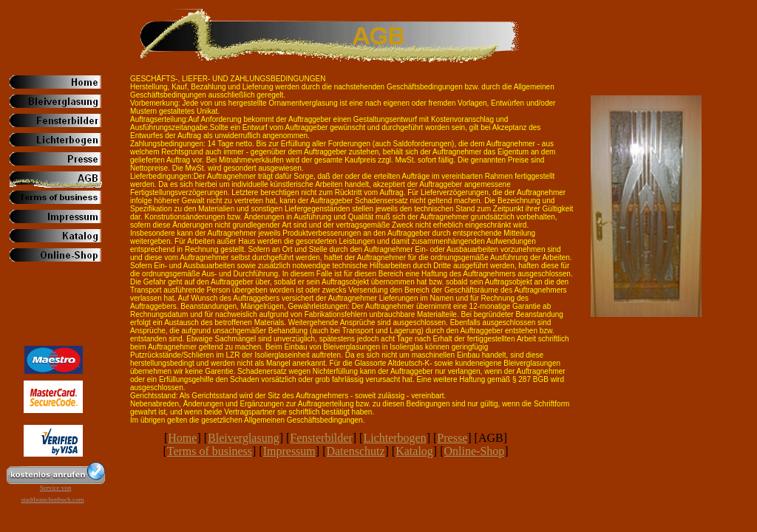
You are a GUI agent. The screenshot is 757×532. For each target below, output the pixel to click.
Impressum (289, 451)
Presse (452, 438)
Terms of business (210, 451)
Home (182, 438)
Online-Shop (475, 451)
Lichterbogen (394, 438)
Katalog (414, 451)
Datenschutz (355, 451)
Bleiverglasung (244, 438)
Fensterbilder (321, 438)
